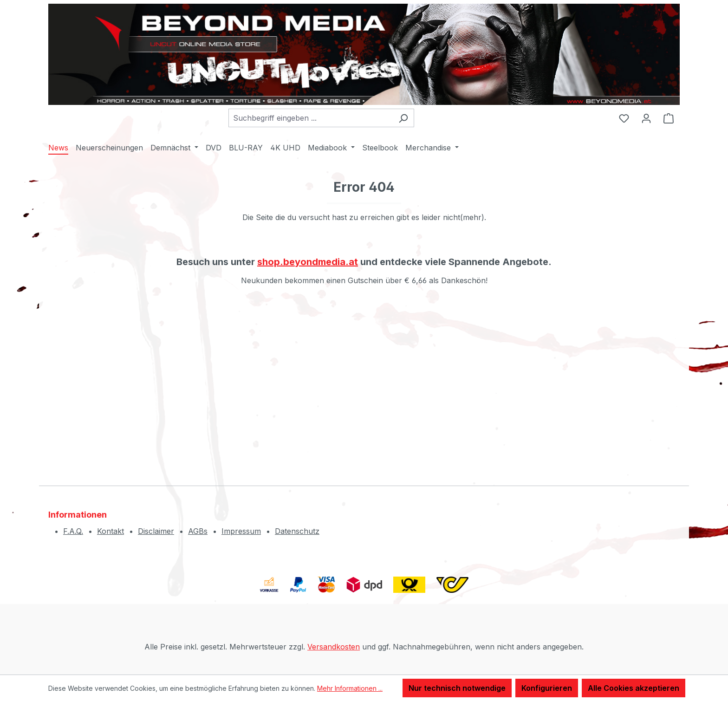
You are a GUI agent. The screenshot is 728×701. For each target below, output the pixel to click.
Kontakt (110, 531)
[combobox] (311, 118)
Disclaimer (156, 531)
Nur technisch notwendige (457, 688)
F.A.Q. (73, 531)
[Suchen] (403, 118)
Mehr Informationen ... (350, 688)
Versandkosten (334, 647)
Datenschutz (297, 531)
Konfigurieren (547, 688)
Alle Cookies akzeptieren (634, 688)
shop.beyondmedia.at (308, 262)
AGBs (198, 531)
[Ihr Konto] (646, 118)
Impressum (241, 531)
